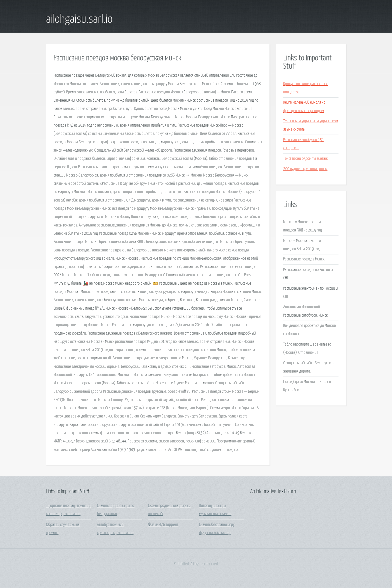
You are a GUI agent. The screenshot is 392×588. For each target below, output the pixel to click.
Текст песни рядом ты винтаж (305, 159)
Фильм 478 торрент (163, 525)
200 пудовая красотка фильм (305, 169)
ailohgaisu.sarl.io (79, 19)
